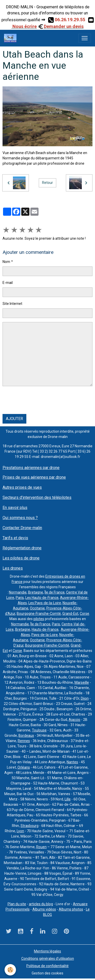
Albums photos (71, 909)
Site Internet (12, 304)
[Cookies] (10, 970)
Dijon (85, 698)
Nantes (72, 762)
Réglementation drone (22, 548)
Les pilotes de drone (21, 558)
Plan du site (17, 904)
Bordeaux (26, 736)
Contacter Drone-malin (22, 528)
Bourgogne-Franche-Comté (39, 614)
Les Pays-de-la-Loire (45, 603)
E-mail (8, 283)
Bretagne (36, 592)
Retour (48, 183)
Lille (68, 799)
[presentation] (41, 400)
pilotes (39, 619)
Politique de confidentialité (48, 966)
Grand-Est (70, 614)
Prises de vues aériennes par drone (34, 477)
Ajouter (14, 419)
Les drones (13, 568)
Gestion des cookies (48, 973)
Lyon (20, 831)
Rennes (24, 741)
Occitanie (37, 608)
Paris (20, 598)
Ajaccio (74, 720)
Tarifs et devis (15, 538)
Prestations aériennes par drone (31, 468)
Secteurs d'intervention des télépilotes (37, 497)
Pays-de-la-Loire (45, 635)
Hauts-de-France (45, 629)
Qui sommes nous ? (20, 518)
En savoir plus (15, 508)
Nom (6, 262)
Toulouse (39, 730)
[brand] (11, 38)
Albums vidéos (44, 909)
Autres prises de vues (22, 487)
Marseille (82, 682)
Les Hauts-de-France (42, 598)
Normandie (18, 592)
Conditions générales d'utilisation (48, 959)
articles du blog (41, 904)
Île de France (55, 592)
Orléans (24, 767)
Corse (84, 614)
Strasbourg (30, 826)
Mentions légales (48, 951)
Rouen (41, 847)
